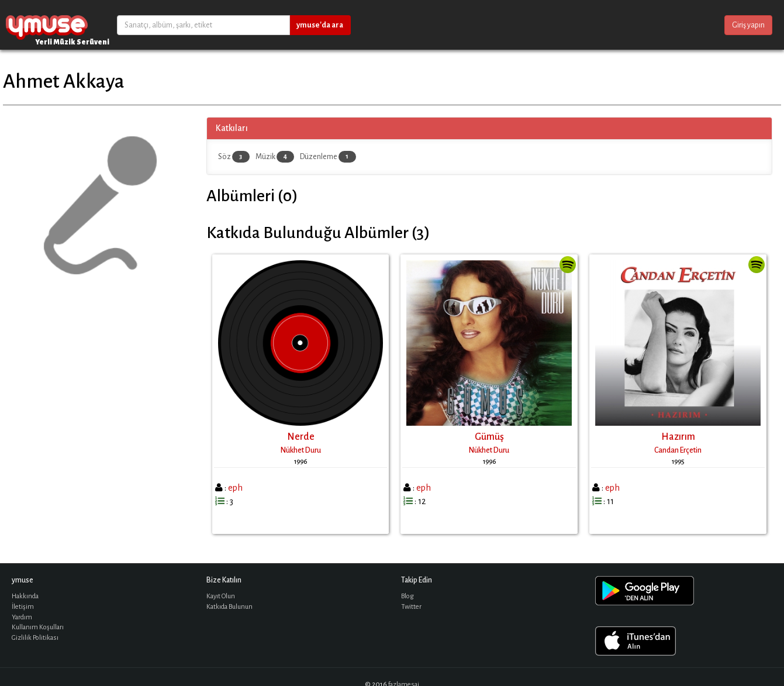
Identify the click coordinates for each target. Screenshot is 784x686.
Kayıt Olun (221, 596)
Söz (234, 157)
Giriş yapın (748, 25)
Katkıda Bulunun (229, 607)
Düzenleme (328, 157)
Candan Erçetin (678, 450)
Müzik (275, 157)
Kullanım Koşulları (38, 627)
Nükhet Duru (301, 450)
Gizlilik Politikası (35, 638)
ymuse (47, 25)
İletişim (23, 607)
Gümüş (489, 437)
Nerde (301, 437)
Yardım (22, 617)
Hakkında (25, 596)
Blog (407, 596)
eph (235, 488)
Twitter (411, 607)
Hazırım (678, 437)
